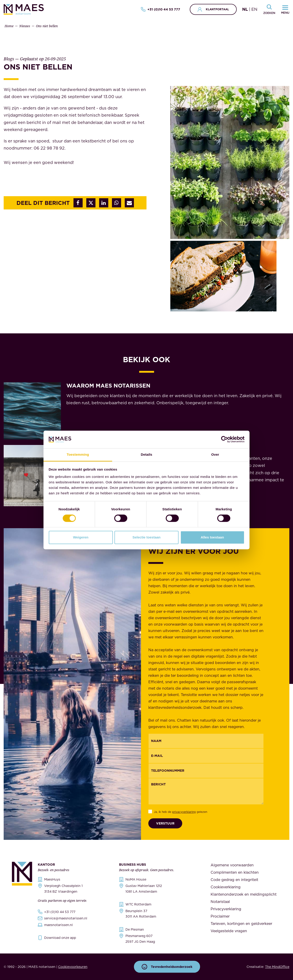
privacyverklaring (184, 812)
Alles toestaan (212, 537)
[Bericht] (206, 791)
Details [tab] (146, 454)
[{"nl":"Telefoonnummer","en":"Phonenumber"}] (206, 771)
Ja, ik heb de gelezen (180, 812)
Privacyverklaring (226, 909)
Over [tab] (215, 454)
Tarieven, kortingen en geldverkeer (241, 924)
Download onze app (60, 938)
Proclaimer (220, 916)
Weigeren (81, 537)
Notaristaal (220, 902)
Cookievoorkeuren (73, 967)
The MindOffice (277, 967)
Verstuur (165, 823)
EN (254, 9)
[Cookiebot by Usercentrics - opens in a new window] (224, 439)
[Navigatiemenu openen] (285, 9)
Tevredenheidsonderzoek (167, 967)
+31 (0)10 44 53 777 (160, 9)
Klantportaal (213, 9)
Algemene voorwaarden (232, 865)
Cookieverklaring (226, 887)
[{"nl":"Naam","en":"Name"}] (206, 741)
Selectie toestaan (147, 537)
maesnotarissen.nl (58, 925)
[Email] (206, 756)
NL (245, 9)
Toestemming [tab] (78, 454)
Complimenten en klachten (235, 872)
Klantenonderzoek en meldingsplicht (244, 894)
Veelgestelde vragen (229, 931)
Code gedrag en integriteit (234, 880)
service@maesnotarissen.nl (66, 918)
